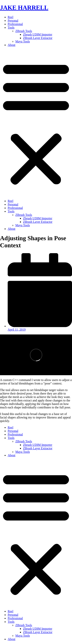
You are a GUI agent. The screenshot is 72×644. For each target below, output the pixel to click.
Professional (15, 24)
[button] (36, 123)
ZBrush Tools (24, 31)
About (12, 45)
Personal (13, 21)
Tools (11, 28)
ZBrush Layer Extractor (38, 38)
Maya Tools (23, 41)
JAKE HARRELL (24, 8)
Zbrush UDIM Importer (38, 34)
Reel (10, 17)
